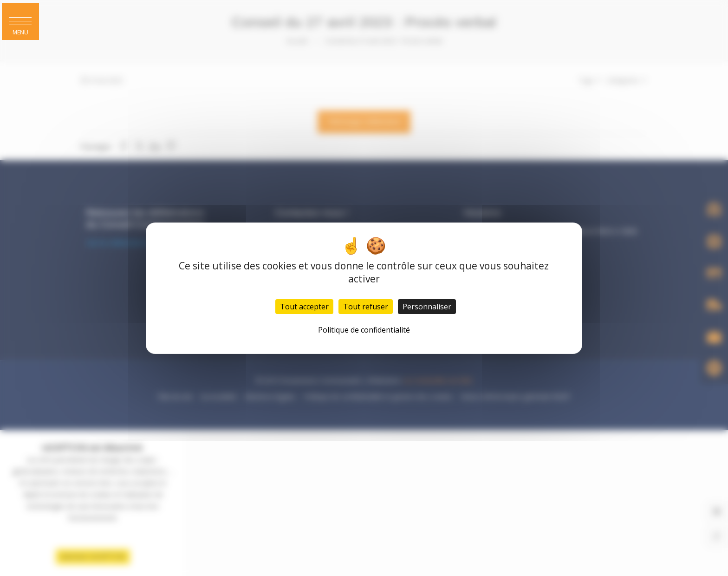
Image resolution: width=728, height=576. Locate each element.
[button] (20, 21)
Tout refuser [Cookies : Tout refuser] (366, 307)
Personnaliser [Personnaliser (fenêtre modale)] (427, 307)
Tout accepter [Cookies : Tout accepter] (304, 307)
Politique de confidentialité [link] (364, 330)
